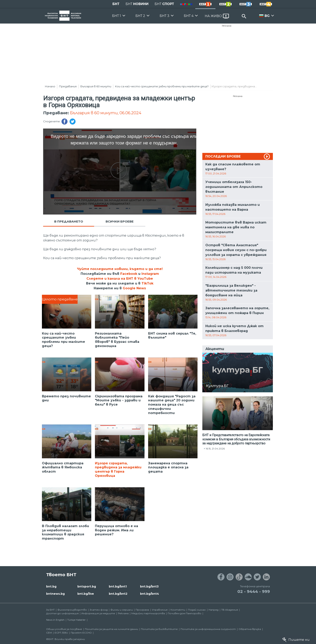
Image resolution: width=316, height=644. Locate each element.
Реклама (227, 26)
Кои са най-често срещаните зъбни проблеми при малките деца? (162, 86)
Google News (134, 288)
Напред (214, 610)
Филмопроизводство (72, 610)
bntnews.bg (55, 594)
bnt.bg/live (86, 594)
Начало (50, 86)
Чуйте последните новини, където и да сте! (120, 269)
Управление (160, 610)
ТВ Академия (230, 610)
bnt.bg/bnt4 (150, 594)
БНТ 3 (164, 16)
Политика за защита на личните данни (111, 629)
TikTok (147, 283)
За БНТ (50, 610)
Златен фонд (99, 610)
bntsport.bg (87, 586)
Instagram (150, 274)
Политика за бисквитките (159, 629)
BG (267, 16)
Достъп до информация (62, 613)
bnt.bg (51, 586)
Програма (142, 610)
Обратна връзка (250, 629)
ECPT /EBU (61, 633)
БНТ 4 (189, 16)
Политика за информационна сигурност (208, 629)
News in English (55, 620)
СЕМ (49, 633)
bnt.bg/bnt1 (118, 586)
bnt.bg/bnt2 (118, 594)
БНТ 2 (140, 16)
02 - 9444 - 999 (254, 591)
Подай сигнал (197, 610)
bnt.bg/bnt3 (149, 586)
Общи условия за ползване (64, 629)
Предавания (68, 86)
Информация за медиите (98, 613)
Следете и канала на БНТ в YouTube (120, 279)
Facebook (129, 274)
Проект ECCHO (81, 633)
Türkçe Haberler (76, 620)
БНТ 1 (116, 16)
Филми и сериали (122, 610)
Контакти (178, 610)
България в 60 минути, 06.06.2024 (106, 113)
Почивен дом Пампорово (185, 613)
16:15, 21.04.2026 (215, 449)
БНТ (116, 4)
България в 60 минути (96, 86)
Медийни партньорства (148, 613)
